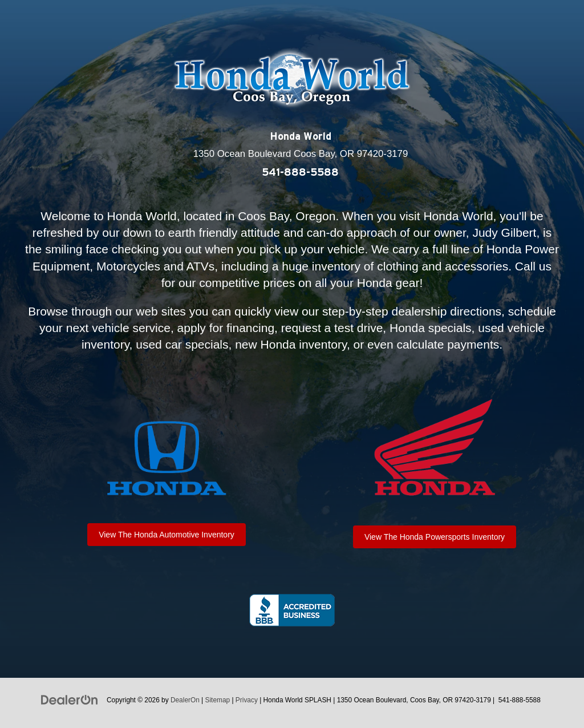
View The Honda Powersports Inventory (435, 537)
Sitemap (218, 700)
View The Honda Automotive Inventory (167, 535)
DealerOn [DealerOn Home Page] (185, 700)
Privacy (247, 700)
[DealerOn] (70, 699)
